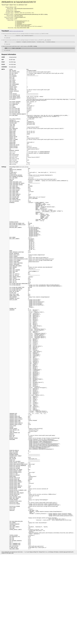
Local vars (8, 39)
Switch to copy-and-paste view (16, 32)
